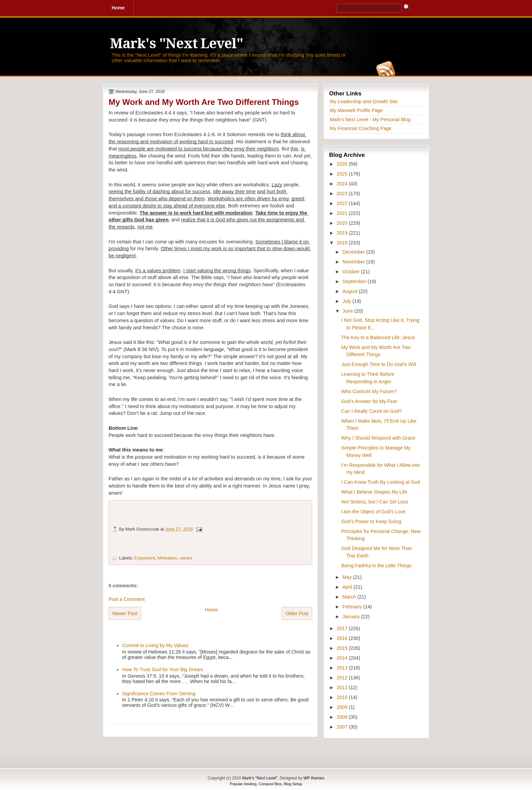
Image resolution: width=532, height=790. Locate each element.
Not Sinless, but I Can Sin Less (375, 502)
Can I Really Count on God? (372, 411)
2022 (343, 203)
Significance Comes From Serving (159, 694)
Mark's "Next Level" (176, 44)
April (348, 587)
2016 (343, 638)
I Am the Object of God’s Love (374, 512)
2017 (343, 628)
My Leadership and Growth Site (364, 102)
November (354, 262)
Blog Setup (293, 784)
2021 (343, 213)
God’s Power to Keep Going (371, 521)
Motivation (167, 558)
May (348, 577)
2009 (343, 707)
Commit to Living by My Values (155, 645)
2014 (343, 658)
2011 (343, 687)
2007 (343, 727)
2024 (343, 184)
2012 (343, 678)
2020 (343, 223)
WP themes (314, 778)
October (352, 272)
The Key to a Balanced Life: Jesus (378, 337)
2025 (343, 174)
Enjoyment (145, 558)
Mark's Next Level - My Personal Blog (370, 120)
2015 (343, 648)
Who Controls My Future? (369, 391)
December (354, 252)
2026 (343, 164)
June (348, 311)
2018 (343, 243)
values (186, 558)
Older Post (297, 613)
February (353, 607)
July (347, 301)
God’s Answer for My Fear (369, 401)
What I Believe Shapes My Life (374, 492)
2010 (343, 697)
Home (211, 610)
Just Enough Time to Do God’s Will (379, 364)
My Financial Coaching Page (361, 128)
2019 (343, 233)
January (352, 617)
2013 (343, 668)
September (355, 281)
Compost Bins (270, 784)
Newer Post (125, 613)
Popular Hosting (243, 784)
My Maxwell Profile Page (356, 110)
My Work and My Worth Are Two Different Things (204, 102)
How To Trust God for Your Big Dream (163, 669)
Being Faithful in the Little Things (376, 566)
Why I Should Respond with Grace (378, 438)
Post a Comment (127, 599)
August (350, 291)
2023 (343, 194)
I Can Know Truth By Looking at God (381, 482)
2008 (343, 717)
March (350, 597)
